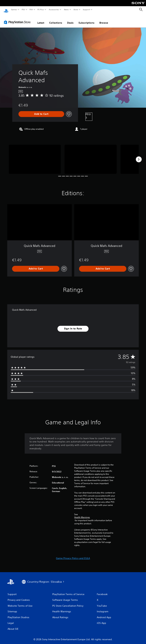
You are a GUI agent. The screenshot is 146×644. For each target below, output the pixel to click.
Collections (56, 19)
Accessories (54, 9)
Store (76, 9)
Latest (41, 19)
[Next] (139, 156)
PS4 (31, 9)
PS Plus (41, 9)
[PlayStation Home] (6, 10)
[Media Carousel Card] (35, 156)
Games (14, 9)
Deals (70, 19)
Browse (104, 19)
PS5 (23, 9)
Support (86, 9)
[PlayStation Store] (18, 19)
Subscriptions (86, 19)
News (66, 9)
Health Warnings (82, 514)
